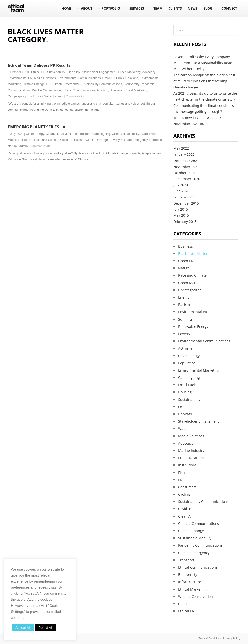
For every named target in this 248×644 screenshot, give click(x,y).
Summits (185, 319)
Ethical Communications (79, 90)
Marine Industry (191, 450)
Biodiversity (131, 84)
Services (137, 8)
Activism (103, 90)
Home (67, 8)
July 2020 (181, 185)
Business (116, 90)
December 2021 (186, 161)
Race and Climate (46, 140)
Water (183, 428)
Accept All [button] (23, 628)
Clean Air (52, 134)
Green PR (73, 72)
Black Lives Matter (40, 96)
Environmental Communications (79, 78)
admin (59, 96)
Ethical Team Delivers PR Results (39, 65)
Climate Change (34, 84)
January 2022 (184, 154)
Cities (116, 134)
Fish (182, 472)
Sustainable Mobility (195, 538)
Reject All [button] (45, 628)
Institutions (25, 140)
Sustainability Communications (101, 84)
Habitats (185, 414)
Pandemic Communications (200, 545)
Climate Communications (199, 523)
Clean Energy (35, 134)
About (87, 8)
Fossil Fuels (187, 385)
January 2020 (184, 197)
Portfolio (111, 8)
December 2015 (186, 203)
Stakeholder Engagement (99, 72)
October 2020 (184, 173)
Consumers (187, 487)
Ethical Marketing (136, 90)
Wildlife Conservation (46, 90)
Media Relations (45, 78)
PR (49, 84)
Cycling (184, 494)
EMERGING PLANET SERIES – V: (37, 127)
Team (158, 8)
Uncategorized (190, 290)
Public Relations (127, 78)
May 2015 (181, 215)
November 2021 (186, 167)
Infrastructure (82, 134)
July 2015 (181, 209)
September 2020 (187, 179)
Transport (186, 560)
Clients (175, 8)
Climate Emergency (66, 84)
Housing (185, 392)
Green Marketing (129, 72)
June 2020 (181, 191)
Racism (79, 140)
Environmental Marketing (199, 370)
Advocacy (149, 72)
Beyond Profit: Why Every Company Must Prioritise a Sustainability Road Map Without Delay (203, 63)
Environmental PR (20, 78)
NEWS (193, 8)
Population (187, 363)
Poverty (115, 140)
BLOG (208, 8)
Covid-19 (108, 78)
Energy (184, 297)
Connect (229, 8)
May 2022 (181, 148)
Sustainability (56, 72)
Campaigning (17, 96)
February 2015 (185, 222)
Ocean (183, 407)
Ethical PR (38, 72)
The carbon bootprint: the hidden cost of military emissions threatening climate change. (204, 81)
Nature (12, 146)
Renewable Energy (193, 326)
